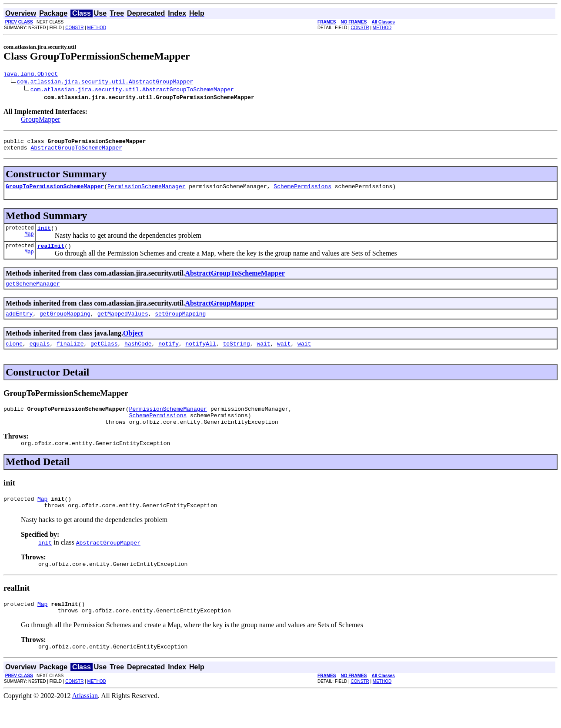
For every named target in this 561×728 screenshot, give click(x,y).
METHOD (97, 28)
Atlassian (85, 720)
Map (29, 241)
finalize (70, 355)
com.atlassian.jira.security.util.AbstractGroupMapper (105, 83)
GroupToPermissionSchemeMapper (55, 191)
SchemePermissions (302, 191)
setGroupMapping (180, 324)
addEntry (19, 324)
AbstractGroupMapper (220, 312)
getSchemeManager (33, 293)
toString (236, 355)
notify (169, 355)
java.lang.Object (31, 75)
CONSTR (74, 28)
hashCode (138, 355)
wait (263, 355)
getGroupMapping (65, 324)
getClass (104, 355)
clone (14, 355)
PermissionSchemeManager (146, 191)
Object (133, 344)
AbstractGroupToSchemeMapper (76, 151)
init (44, 234)
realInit (51, 253)
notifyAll (201, 355)
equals (40, 355)
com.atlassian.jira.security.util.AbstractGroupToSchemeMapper (132, 90)
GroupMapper (41, 121)
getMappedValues (123, 324)
